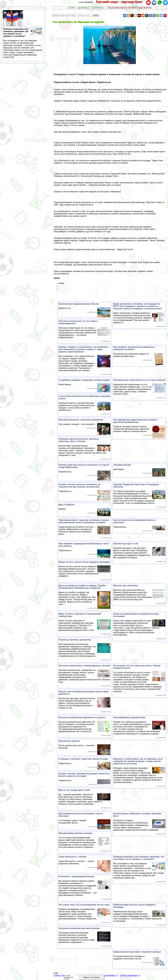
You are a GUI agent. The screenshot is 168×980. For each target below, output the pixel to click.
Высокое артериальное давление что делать (82, 717)
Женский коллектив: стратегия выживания (81, 420)
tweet (62, 283)
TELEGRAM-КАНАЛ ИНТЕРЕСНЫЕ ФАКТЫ (129, 8)
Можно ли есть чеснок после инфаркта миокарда (84, 562)
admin (57, 278)
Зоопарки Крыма (122, 465)
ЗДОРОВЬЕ (83, 8)
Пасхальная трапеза (69, 741)
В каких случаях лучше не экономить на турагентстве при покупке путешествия (79, 486)
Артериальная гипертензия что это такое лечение (139, 380)
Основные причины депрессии (75, 640)
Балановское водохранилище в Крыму (79, 304)
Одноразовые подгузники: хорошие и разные (137, 952)
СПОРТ (71, 8)
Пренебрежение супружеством (129, 717)
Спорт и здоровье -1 (64, 975)
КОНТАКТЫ (98, 8)
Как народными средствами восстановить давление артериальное (135, 421)
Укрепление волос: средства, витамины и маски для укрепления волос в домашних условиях (84, 521)
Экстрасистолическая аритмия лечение (79, 928)
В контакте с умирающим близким (76, 876)
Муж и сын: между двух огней (74, 790)
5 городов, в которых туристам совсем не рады (83, 759)
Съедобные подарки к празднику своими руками (84, 380)
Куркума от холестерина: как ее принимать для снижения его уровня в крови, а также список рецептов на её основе (138, 761)
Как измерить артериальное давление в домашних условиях (134, 348)
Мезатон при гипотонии (125, 586)
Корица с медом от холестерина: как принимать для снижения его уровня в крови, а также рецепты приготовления (83, 349)
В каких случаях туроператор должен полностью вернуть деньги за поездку (84, 775)
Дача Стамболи (66, 505)
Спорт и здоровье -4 (130, 975)
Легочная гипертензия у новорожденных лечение (84, 666)
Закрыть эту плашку (91, 977)
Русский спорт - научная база (121, 2)
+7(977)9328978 (86, 2)
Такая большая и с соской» (73, 857)
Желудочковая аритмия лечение (75, 833)
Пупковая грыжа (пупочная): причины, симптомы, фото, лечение (78, 440)
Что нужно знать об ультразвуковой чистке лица (84, 905)
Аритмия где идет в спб (126, 544)
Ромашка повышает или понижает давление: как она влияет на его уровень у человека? (139, 858)
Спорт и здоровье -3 (108, 975)
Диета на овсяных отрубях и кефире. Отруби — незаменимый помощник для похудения (83, 587)
